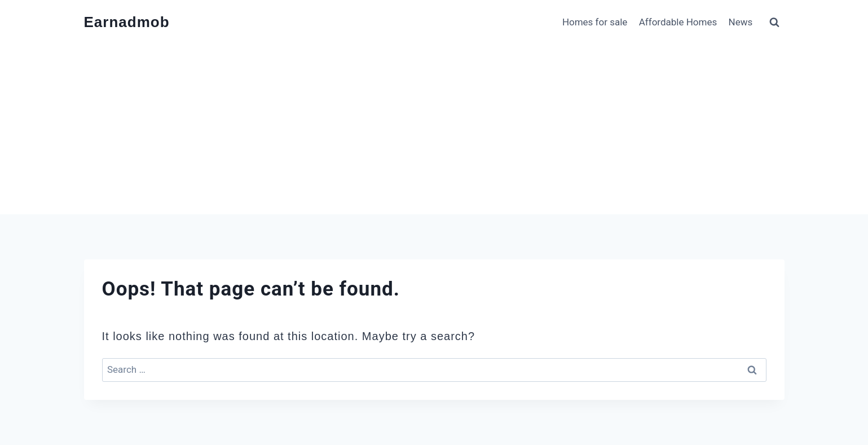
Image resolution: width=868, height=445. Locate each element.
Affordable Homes (678, 22)
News (741, 22)
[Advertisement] (434, 130)
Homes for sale (595, 22)
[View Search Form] (774, 23)
